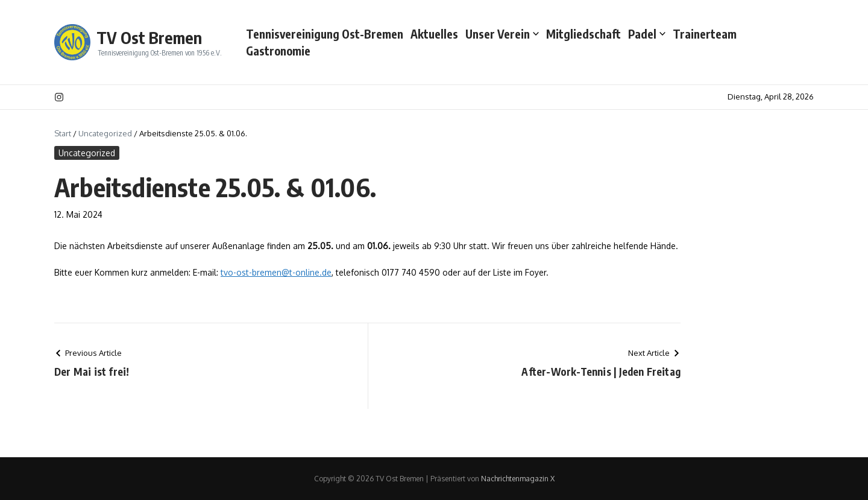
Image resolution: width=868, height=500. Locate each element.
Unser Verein (502, 34)
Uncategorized (105, 133)
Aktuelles (434, 34)
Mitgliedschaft (583, 34)
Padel (647, 34)
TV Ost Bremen (149, 37)
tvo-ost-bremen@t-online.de (276, 272)
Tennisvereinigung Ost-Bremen (325, 34)
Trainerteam (705, 34)
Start (63, 133)
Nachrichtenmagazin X (518, 479)
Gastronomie (278, 51)
